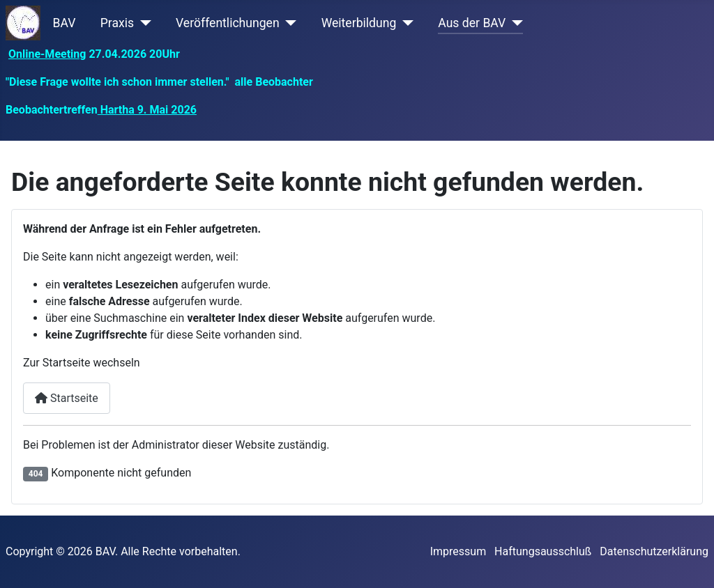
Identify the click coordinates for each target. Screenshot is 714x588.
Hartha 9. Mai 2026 (147, 110)
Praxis (117, 23)
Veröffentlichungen (228, 23)
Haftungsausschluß (543, 551)
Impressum (458, 551)
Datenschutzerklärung (654, 551)
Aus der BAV (472, 23)
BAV (64, 23)
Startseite (67, 398)
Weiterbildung (359, 23)
